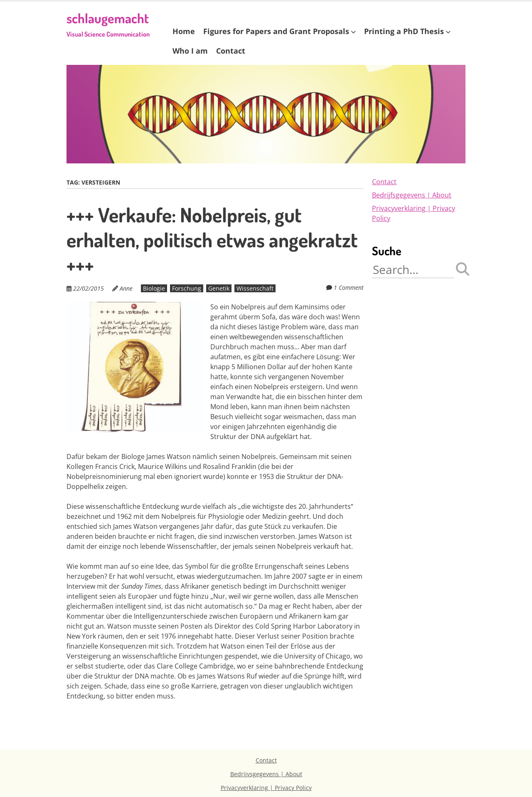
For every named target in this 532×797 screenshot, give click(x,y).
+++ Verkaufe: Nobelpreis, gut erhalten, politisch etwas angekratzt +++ (212, 239)
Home (184, 31)
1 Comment (349, 287)
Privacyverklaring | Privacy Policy (266, 788)
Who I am (190, 51)
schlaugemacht (108, 24)
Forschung (187, 288)
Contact (231, 51)
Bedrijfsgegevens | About (412, 195)
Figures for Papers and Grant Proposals (276, 31)
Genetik (219, 288)
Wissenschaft (255, 288)
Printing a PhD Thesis (404, 31)
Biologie (154, 288)
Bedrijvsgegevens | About (266, 774)
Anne (126, 288)
